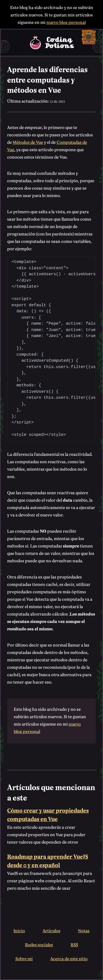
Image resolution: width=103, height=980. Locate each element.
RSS (74, 944)
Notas (84, 930)
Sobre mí (24, 958)
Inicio (19, 930)
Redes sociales (39, 944)
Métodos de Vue (28, 142)
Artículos (51, 930)
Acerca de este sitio (69, 958)
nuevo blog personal (66, 22)
